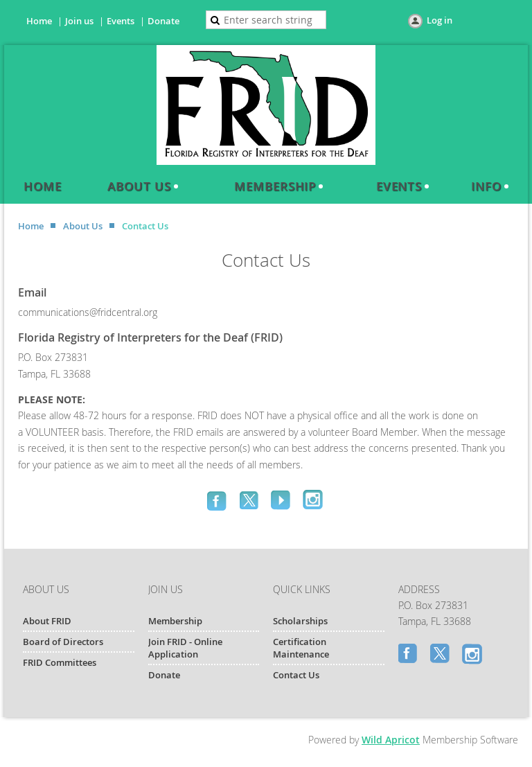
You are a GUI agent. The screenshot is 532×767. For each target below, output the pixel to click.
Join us (79, 21)
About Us (83, 226)
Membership (175, 621)
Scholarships (300, 621)
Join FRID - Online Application (185, 648)
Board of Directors (63, 642)
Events (121, 21)
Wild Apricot (391, 740)
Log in (440, 20)
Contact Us (296, 675)
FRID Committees (60, 662)
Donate (163, 21)
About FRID (47, 621)
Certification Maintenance (301, 648)
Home (39, 21)
